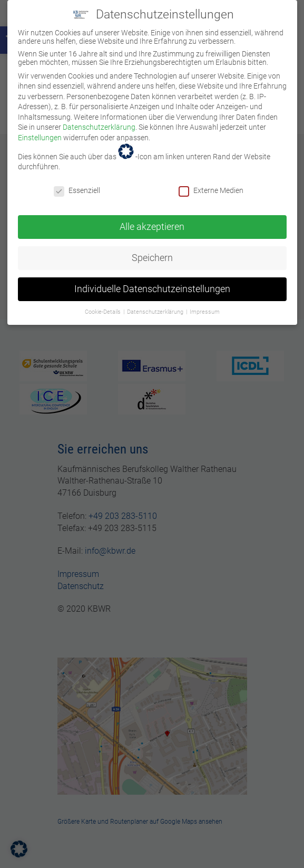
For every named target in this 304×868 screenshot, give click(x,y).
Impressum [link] (205, 305)
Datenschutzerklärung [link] (99, 121)
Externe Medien (211, 184)
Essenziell (77, 184)
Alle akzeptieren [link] (152, 220)
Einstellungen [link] (40, 131)
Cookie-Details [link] (104, 305)
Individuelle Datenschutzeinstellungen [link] (152, 282)
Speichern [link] (152, 251)
